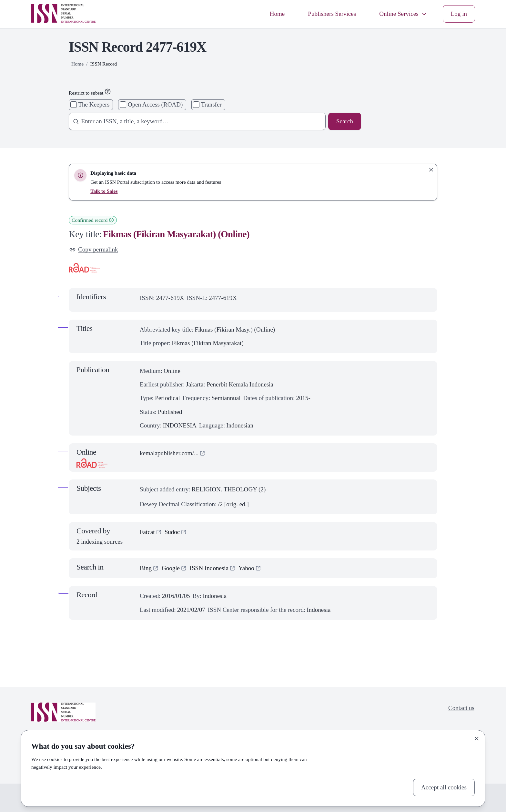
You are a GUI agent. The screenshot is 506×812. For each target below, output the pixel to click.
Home (277, 14)
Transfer (211, 104)
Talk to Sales (104, 191)
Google (171, 568)
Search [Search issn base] (345, 121)
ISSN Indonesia (209, 568)
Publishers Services (332, 14)
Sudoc (172, 532)
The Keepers (94, 104)
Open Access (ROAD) (155, 104)
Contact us (461, 708)
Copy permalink (94, 249)
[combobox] (195, 121)
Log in (459, 14)
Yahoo (246, 568)
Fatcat (147, 532)
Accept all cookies (444, 787)
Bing (146, 568)
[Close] (477, 739)
